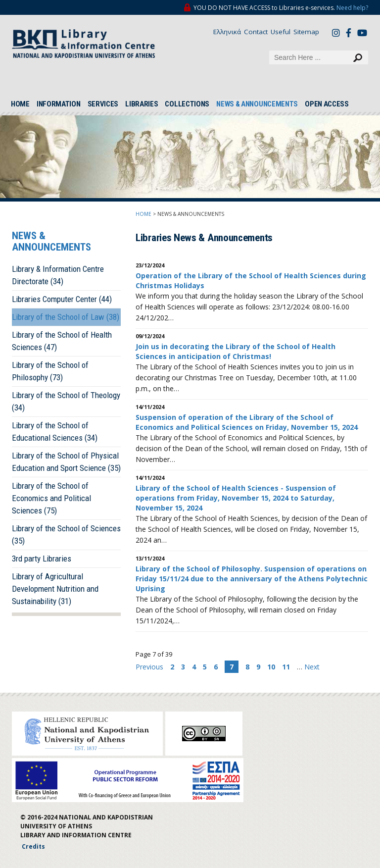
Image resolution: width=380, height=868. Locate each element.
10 (271, 667)
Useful (281, 32)
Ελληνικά (227, 32)
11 (286, 667)
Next (312, 667)
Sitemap (306, 32)
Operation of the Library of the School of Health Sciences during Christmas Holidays (251, 281)
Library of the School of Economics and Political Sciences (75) (51, 498)
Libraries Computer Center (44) (62, 299)
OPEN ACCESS (327, 104)
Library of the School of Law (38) (66, 317)
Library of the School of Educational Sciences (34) (55, 432)
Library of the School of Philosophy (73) (50, 371)
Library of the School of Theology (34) (66, 401)
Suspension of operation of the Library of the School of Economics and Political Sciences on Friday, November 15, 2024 (247, 422)
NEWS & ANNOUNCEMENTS (257, 104)
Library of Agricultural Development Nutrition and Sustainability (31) (55, 589)
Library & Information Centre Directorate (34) (58, 275)
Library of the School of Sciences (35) (66, 535)
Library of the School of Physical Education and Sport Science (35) (66, 462)
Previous (150, 667)
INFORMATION (59, 104)
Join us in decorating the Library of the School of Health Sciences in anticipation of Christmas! (236, 351)
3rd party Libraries (42, 559)
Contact (256, 32)
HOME (20, 104)
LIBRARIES (142, 104)
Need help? (352, 8)
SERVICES (103, 104)
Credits (33, 846)
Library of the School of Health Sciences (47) (62, 341)
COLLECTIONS (187, 104)
